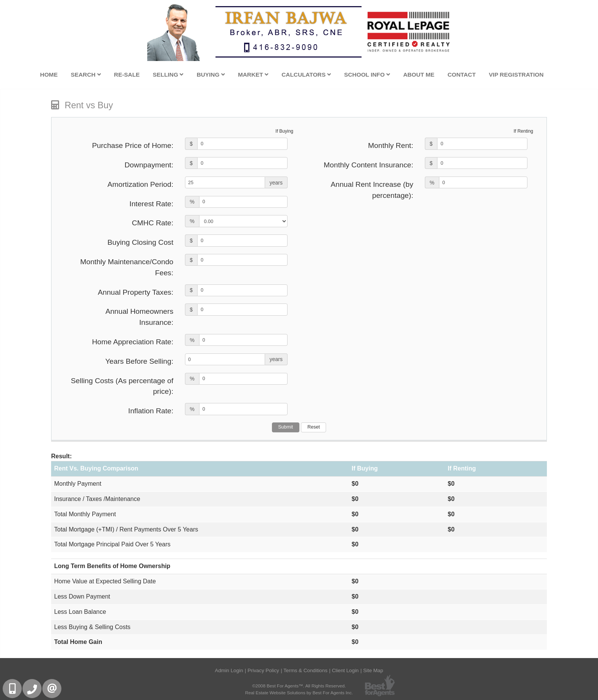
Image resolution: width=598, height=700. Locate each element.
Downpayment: (149, 165)
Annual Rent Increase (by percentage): (372, 190)
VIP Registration (516, 75)
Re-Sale (127, 75)
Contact (461, 75)
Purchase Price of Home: (133, 145)
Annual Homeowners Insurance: (139, 317)
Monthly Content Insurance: (369, 165)
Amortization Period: (141, 184)
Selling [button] (168, 75)
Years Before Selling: (139, 361)
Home (49, 75)
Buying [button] (211, 75)
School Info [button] (367, 75)
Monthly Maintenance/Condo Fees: (127, 267)
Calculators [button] (306, 75)
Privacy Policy (263, 670)
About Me (419, 75)
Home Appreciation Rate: (133, 342)
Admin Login (229, 670)
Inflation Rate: (151, 411)
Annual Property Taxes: (135, 292)
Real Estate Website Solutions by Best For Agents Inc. (299, 693)
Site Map (373, 670)
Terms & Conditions (305, 670)
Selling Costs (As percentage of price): (122, 386)
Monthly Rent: (391, 145)
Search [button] (86, 75)
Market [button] (253, 75)
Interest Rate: (151, 204)
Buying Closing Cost (141, 242)
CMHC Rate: (153, 223)
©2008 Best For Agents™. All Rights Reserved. (299, 686)
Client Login (345, 670)
